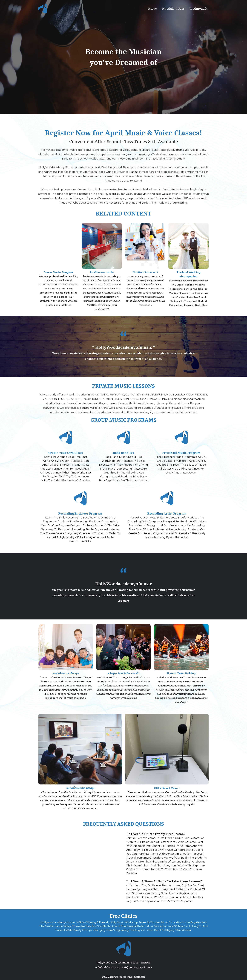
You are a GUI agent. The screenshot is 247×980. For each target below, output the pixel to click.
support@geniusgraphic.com (134, 967)
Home (152, 9)
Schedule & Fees (173, 9)
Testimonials (198, 9)
